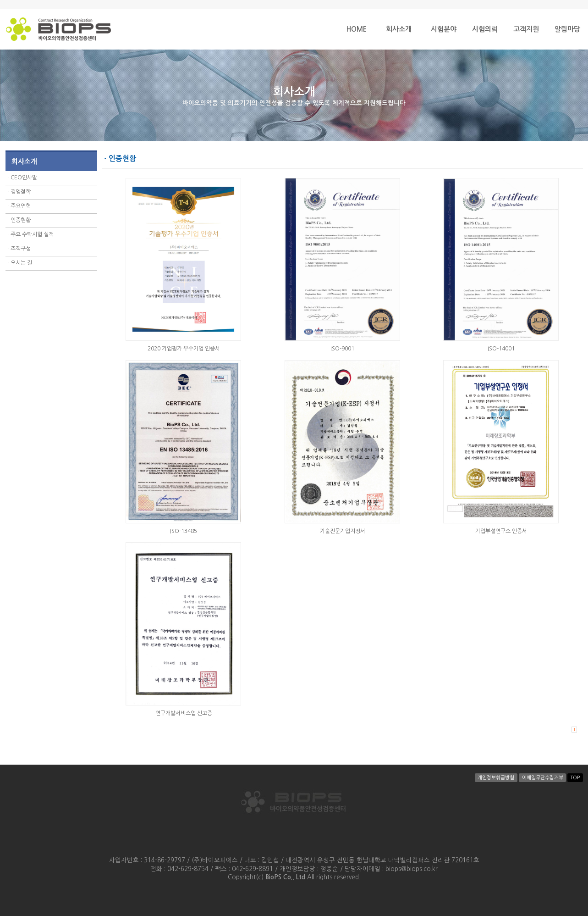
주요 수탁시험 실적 (32, 234)
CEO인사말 (24, 178)
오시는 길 (21, 263)
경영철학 (21, 192)
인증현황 (21, 220)
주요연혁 (21, 206)
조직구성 (21, 249)
